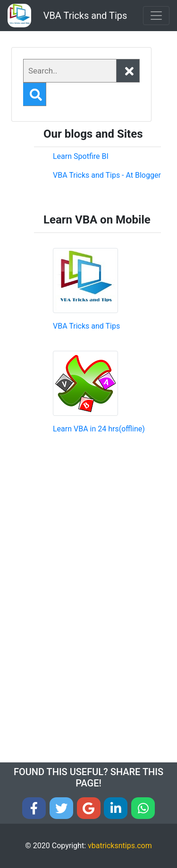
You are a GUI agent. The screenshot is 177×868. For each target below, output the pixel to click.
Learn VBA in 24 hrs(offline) (99, 429)
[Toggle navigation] (156, 16)
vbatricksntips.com (120, 846)
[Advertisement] (107, 520)
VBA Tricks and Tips (85, 16)
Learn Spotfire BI (81, 156)
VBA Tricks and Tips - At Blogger (107, 175)
